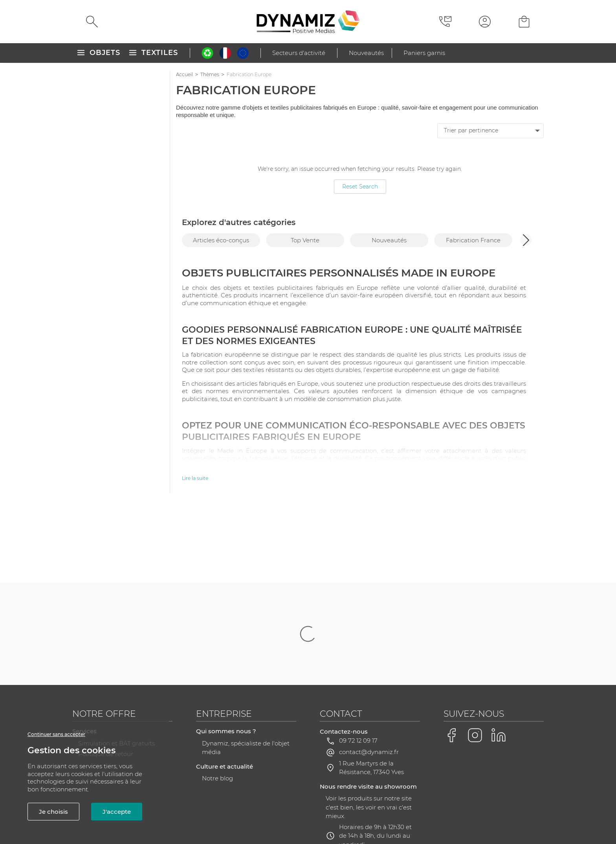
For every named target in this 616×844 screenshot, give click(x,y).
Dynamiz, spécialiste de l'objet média (246, 669)
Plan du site (242, 816)
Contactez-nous (344, 653)
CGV (211, 816)
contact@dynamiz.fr (369, 673)
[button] (526, 240)
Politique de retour (106, 675)
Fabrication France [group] (473, 240)
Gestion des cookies (438, 816)
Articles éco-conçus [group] (221, 240)
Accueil (184, 74)
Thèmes (210, 74)
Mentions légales (172, 816)
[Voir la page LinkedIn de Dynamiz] (499, 657)
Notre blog (217, 700)
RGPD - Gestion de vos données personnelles (333, 816)
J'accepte (117, 812)
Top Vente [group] (305, 240)
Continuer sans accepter (56, 734)
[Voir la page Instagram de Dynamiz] (475, 657)
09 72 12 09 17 (358, 662)
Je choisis (53, 812)
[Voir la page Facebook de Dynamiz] (451, 657)
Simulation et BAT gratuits (116, 665)
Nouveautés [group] (389, 240)
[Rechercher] (92, 22)
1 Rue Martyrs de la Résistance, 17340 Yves (371, 689)
